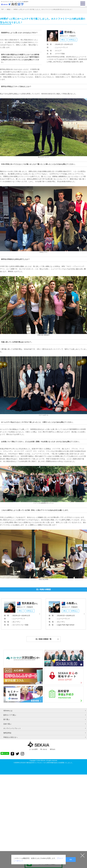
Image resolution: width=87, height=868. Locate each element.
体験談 (9, 9)
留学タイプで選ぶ (10, 715)
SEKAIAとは (8, 711)
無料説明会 (7, 733)
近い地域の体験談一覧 (43, 639)
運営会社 (53, 749)
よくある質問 (33, 749)
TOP (2, 9)
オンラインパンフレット (12, 728)
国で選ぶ (7, 719)
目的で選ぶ (7, 724)
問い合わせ (44, 749)
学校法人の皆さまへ (11, 737)
